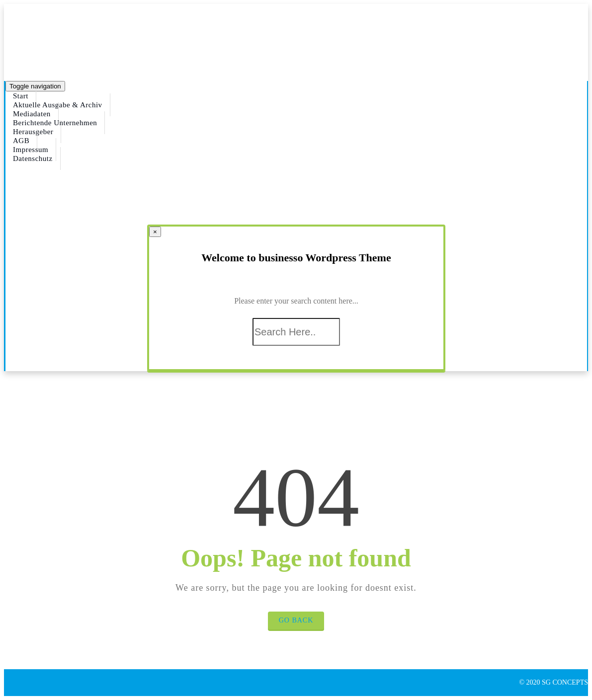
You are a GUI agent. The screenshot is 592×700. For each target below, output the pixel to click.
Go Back (296, 620)
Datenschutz (33, 158)
